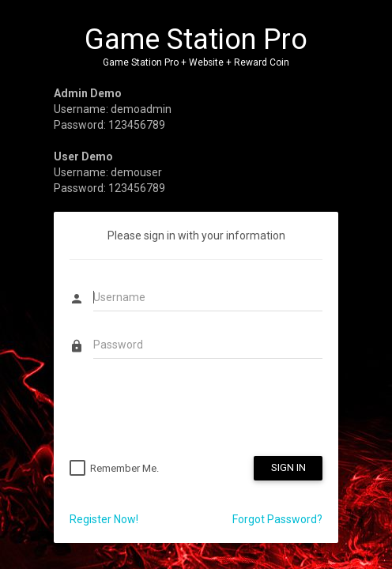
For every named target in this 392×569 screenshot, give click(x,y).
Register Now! (104, 519)
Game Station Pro (196, 40)
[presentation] (190, 409)
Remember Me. (124, 468)
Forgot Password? (277, 519)
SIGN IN (288, 467)
